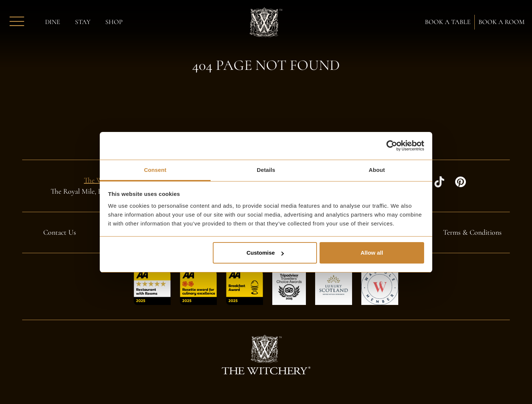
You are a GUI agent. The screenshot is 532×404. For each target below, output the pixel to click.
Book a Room (502, 22)
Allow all (372, 253)
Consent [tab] (155, 170)
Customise (265, 253)
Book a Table (448, 22)
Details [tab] (266, 170)
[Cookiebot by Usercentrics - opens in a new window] (392, 146)
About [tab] (377, 170)
